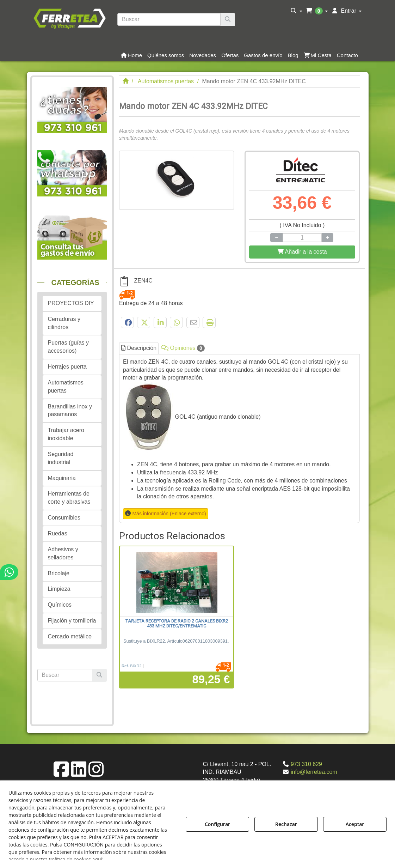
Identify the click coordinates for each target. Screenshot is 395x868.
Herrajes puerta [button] (67, 367)
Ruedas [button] (58, 533)
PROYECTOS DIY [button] (71, 303)
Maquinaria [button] (62, 478)
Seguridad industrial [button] (61, 458)
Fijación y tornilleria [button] (72, 621)
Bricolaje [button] (59, 573)
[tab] (239, 439)
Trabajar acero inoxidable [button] (66, 434)
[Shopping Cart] (302, 252)
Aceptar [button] (355, 824)
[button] (70, 18)
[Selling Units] (302, 238)
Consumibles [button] (64, 518)
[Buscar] (228, 20)
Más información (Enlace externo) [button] (169, 514)
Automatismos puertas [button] (66, 387)
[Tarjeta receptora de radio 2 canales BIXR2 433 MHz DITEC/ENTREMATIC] (177, 582)
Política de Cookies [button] (129, 859)
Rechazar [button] (286, 824)
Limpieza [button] (59, 589)
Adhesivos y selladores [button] (63, 553)
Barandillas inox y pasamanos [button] (70, 411)
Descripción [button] (139, 348)
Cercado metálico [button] (70, 636)
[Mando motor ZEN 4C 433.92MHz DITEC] (177, 180)
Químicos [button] (60, 605)
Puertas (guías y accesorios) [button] (69, 347)
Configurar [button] (217, 824)
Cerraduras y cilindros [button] (64, 323)
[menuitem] (297, 11)
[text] (169, 19)
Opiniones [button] (183, 348)
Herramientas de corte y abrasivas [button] (69, 498)
